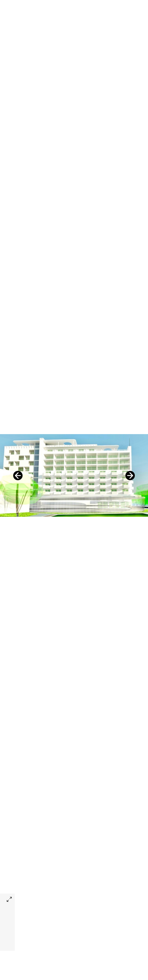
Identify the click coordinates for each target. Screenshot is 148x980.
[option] (74, 475)
